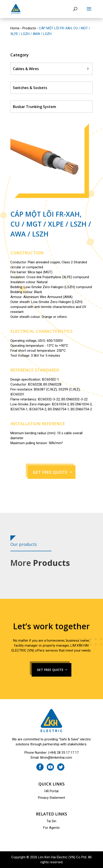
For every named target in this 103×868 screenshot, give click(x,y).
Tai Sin (51, 821)
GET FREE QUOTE (50, 472)
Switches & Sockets (30, 88)
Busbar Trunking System (34, 107)
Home (15, 28)
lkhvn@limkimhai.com (56, 758)
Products (29, 28)
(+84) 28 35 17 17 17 (63, 753)
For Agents (51, 828)
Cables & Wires (26, 69)
